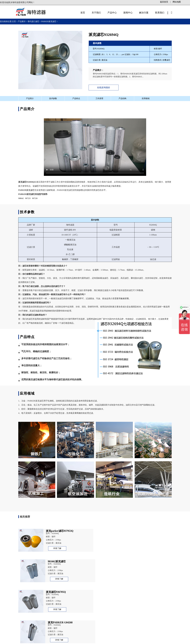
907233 (28, 198)
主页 (14, 21)
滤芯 (37, 186)
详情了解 (57, 548)
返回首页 (164, 2)
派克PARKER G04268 (35, 590)
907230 (35, 198)
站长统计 (107, 641)
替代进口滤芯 (33, 21)
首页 (83, 13)
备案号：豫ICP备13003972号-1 (57, 641)
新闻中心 (128, 13)
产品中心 (112, 13)
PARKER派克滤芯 (49, 21)
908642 (21, 198)
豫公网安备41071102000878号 (88, 641)
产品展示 (22, 21)
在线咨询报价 (104, 88)
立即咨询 (151, 624)
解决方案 (144, 13)
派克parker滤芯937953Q (163, 590)
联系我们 (160, 13)
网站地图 (177, 2)
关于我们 (96, 13)
